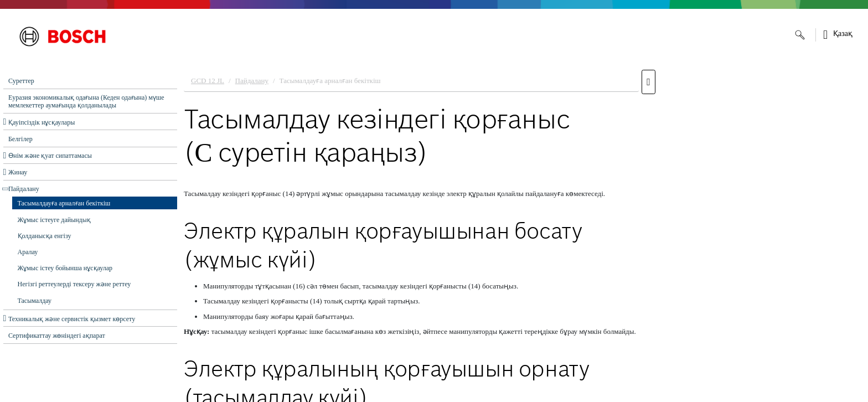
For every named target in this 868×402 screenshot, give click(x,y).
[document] (523, 233)
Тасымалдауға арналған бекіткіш (64, 203)
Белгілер (20, 139)
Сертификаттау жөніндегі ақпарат (57, 336)
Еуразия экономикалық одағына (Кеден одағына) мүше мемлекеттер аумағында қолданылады (86, 101)
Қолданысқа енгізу (45, 236)
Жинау (18, 172)
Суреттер (21, 81)
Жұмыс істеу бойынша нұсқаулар (65, 268)
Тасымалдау (35, 301)
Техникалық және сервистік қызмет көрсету (72, 319)
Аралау (28, 252)
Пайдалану (24, 189)
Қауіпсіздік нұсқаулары (42, 122)
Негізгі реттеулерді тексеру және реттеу (74, 284)
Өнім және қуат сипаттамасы (50, 156)
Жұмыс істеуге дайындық (54, 220)
